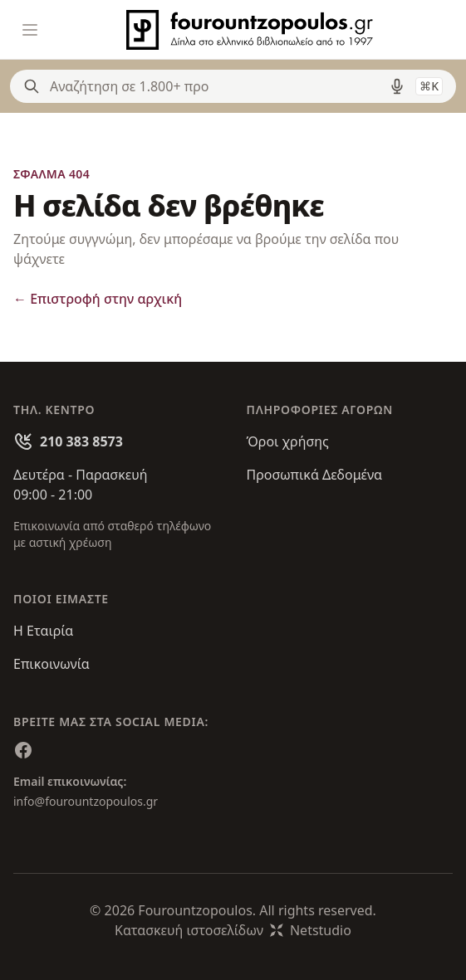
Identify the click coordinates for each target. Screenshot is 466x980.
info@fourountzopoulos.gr (86, 801)
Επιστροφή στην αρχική (98, 299)
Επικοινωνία (52, 664)
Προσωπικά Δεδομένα (315, 475)
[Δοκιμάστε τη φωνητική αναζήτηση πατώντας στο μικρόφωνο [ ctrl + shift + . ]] (397, 86)
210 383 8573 (81, 441)
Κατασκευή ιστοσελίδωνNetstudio (233, 930)
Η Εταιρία (43, 631)
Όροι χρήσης (288, 441)
